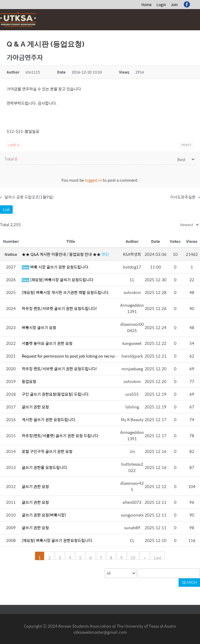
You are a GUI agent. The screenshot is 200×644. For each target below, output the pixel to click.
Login (161, 5)
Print (186, 145)
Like (14, 145)
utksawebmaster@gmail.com (100, 632)
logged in (93, 180)
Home (147, 5)
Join (174, 5)
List (6, 209)
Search (189, 582)
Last (157, 557)
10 (134, 557)
